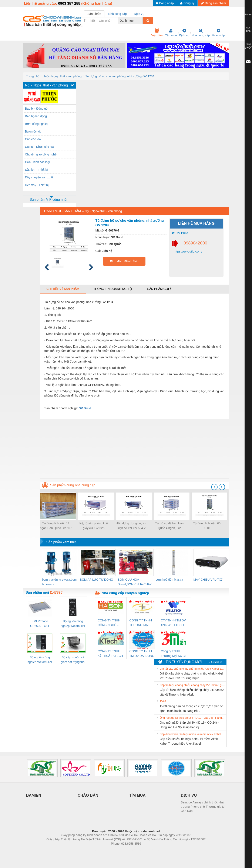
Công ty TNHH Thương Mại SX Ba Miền (174, 654)
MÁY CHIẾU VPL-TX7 (208, 580)
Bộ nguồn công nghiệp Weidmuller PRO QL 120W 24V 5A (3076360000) (73, 624)
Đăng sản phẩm (214, 3)
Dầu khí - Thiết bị (37, 170)
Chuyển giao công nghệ (41, 154)
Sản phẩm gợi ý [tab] (159, 289)
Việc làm (157, 33)
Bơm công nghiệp (37, 124)
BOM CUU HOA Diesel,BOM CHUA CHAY (135, 582)
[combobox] (141, 21)
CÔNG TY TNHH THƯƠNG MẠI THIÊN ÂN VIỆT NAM (141, 623)
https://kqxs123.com (146, 850)
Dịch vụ (184, 33)
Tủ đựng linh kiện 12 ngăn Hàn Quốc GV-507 (56, 526)
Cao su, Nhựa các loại (40, 147)
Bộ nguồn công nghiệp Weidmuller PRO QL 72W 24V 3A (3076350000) (40, 660)
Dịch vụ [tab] (139, 14)
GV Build (180, 233)
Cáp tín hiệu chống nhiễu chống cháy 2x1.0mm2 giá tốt (192, 685)
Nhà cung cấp (201, 33)
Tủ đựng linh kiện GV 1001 (207, 526)
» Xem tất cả (216, 662)
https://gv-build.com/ (188, 251)
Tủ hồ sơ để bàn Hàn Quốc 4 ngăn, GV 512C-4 (169, 526)
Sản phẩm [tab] (94, 14)
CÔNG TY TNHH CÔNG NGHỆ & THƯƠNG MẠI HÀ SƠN (110, 623)
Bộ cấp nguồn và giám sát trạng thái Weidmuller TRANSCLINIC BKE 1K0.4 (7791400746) (73, 660)
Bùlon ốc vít (33, 131)
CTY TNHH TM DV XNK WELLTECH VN (173, 623)
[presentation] (214, 487)
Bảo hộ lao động (36, 116)
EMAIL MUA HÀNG (124, 261)
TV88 (163, 701)
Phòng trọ (99, 850)
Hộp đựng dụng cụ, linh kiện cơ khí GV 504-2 (132, 526)
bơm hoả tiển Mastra (169, 580)
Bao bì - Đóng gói (37, 109)
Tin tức (248, 14)
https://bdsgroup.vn (120, 850)
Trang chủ (33, 76)
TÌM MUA (137, 795)
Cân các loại (33, 139)
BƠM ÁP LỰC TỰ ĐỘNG (97, 580)
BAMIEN (34, 795)
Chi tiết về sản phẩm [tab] (63, 289)
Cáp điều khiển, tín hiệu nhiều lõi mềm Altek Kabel (190, 734)
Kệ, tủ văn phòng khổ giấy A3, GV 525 (94, 526)
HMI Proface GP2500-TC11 (40, 624)
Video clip (218, 33)
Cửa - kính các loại (38, 162)
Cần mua (171, 33)
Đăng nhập (165, 3)
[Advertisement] (135, 449)
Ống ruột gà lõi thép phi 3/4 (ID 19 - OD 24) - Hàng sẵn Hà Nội (192, 718)
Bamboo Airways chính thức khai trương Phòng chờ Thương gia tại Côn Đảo (203, 807)
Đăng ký (187, 3)
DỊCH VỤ (189, 795)
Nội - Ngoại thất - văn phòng (63, 76)
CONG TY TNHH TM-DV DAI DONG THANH (142, 654)
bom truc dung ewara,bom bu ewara (59, 582)
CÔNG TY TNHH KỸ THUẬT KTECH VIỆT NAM (110, 654)
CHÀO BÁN (88, 795)
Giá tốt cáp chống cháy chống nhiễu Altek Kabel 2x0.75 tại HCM (192, 669)
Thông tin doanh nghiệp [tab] (113, 289)
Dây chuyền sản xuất (39, 177)
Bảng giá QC (248, 46)
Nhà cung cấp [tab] (117, 14)
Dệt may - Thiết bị (37, 185)
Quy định (248, 29)
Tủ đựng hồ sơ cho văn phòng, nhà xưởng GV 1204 (120, 76)
